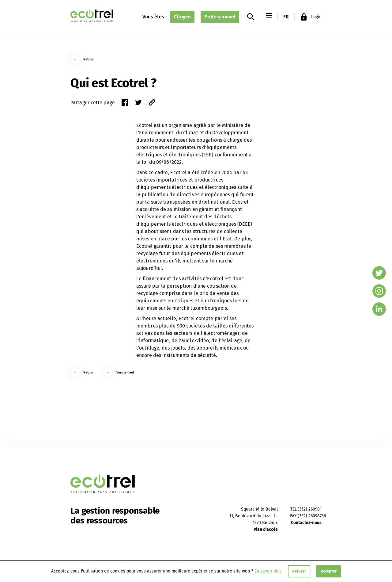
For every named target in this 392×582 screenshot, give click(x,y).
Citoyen (182, 17)
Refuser (299, 571)
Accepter (329, 571)
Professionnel (220, 17)
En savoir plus (268, 571)
